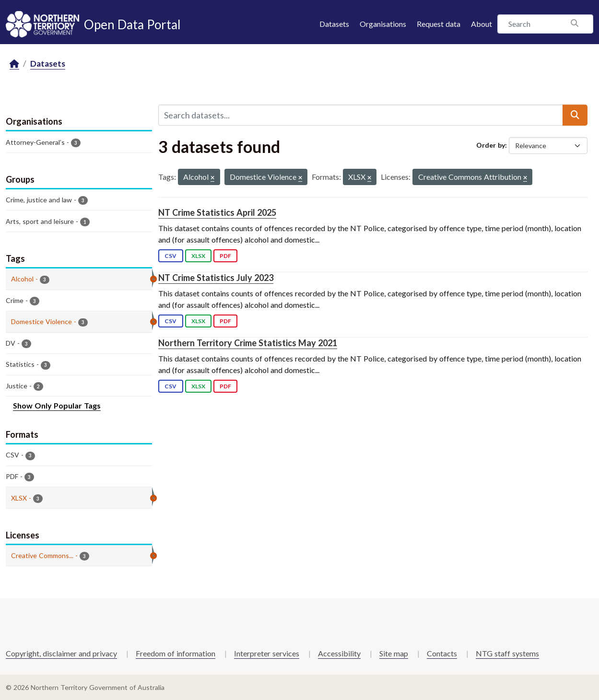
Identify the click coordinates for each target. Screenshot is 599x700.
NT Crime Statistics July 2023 (216, 278)
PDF (225, 256)
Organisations (383, 24)
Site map (394, 653)
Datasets (334, 24)
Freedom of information (176, 653)
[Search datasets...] (361, 115)
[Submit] (575, 115)
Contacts (442, 653)
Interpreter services (267, 653)
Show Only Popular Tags (57, 405)
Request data (439, 24)
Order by (491, 145)
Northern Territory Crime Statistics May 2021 (248, 343)
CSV (170, 256)
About (482, 24)
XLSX (198, 256)
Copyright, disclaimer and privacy (61, 653)
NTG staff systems (507, 653)
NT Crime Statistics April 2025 (217, 212)
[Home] (14, 64)
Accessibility (339, 653)
